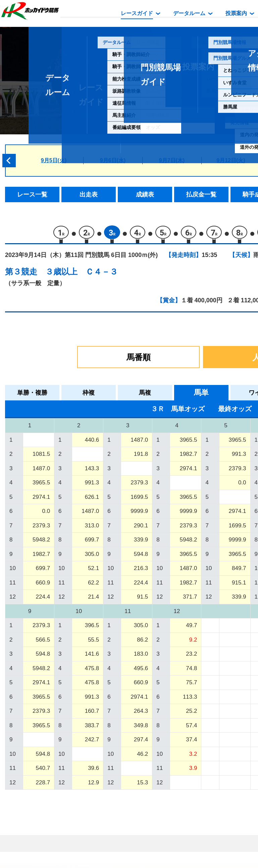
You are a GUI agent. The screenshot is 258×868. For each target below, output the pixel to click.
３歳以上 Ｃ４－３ (82, 274)
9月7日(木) (172, 160)
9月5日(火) (54, 160)
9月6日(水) (113, 160)
